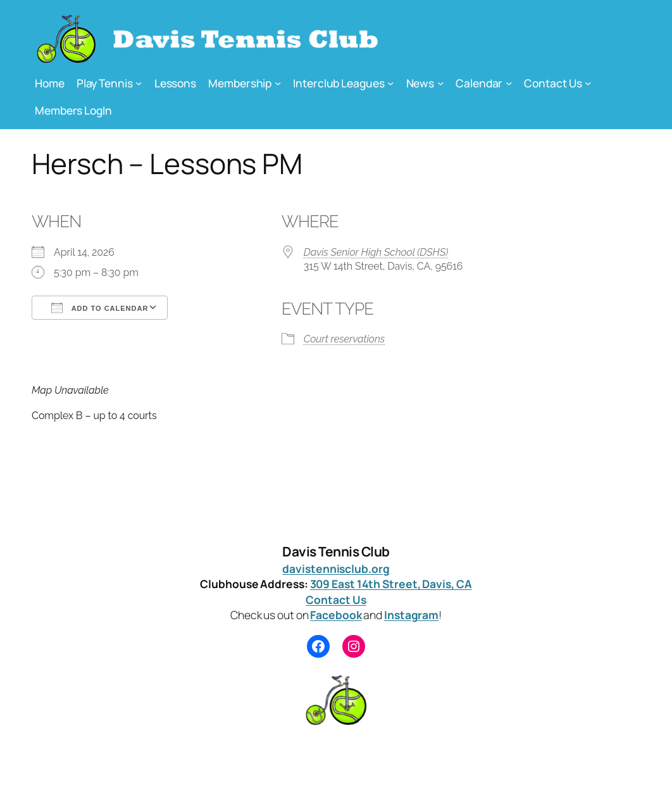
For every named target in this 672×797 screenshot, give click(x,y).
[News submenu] (440, 83)
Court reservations (344, 339)
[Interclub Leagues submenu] (390, 83)
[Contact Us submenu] (588, 83)
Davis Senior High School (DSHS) (376, 252)
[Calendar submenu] (509, 83)
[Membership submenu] (278, 83)
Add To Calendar (100, 308)
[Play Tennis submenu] (139, 83)
